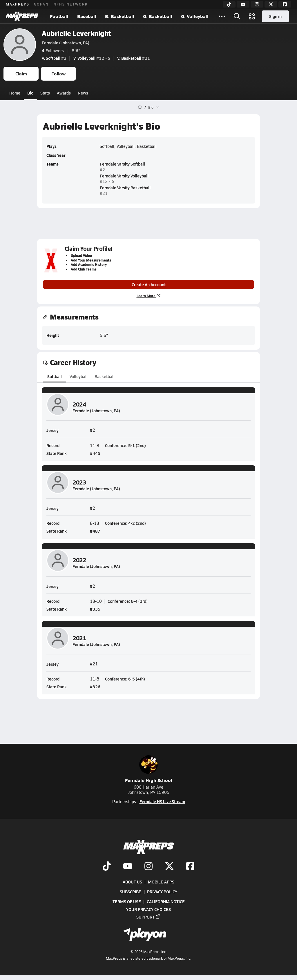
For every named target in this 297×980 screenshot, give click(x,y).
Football (59, 16)
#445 (95, 453)
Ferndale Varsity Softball (122, 164)
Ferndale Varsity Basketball (125, 187)
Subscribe (131, 892)
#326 (95, 687)
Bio (30, 93)
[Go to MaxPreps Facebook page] (190, 867)
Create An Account (149, 284)
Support (148, 917)
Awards (64, 93)
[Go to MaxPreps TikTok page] (107, 867)
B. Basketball (120, 16)
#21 (134, 58)
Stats (45, 93)
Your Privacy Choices (148, 909)
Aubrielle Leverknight (76, 33)
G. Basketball (158, 16)
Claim (21, 73)
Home (15, 93)
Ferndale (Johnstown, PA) (66, 43)
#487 (95, 531)
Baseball (87, 16)
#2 (54, 58)
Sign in (275, 16)
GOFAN (41, 4)
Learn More (149, 296)
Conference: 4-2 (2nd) (125, 523)
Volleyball (79, 376)
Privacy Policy (162, 892)
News (83, 93)
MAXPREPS (18, 4)
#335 (95, 609)
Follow (58, 73)
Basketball (105, 376)
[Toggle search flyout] (237, 16)
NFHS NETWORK (71, 4)
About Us (132, 882)
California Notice (166, 902)
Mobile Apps (161, 882)
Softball (55, 376)
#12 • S (92, 58)
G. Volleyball (195, 16)
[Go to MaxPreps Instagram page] (148, 867)
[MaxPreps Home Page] (140, 107)
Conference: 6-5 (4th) (125, 679)
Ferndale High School (149, 769)
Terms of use (127, 902)
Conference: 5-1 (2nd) (125, 445)
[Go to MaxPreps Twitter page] (169, 867)
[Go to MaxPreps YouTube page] (128, 867)
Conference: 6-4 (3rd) (128, 601)
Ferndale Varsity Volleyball (124, 176)
